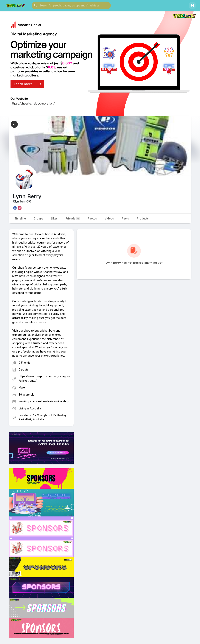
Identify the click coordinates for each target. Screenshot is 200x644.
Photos (92, 219)
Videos (109, 219)
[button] (71, 5)
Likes (54, 219)
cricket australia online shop (51, 401)
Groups (38, 219)
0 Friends (25, 363)
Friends (73, 219)
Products (143, 219)
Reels (125, 219)
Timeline (20, 219)
